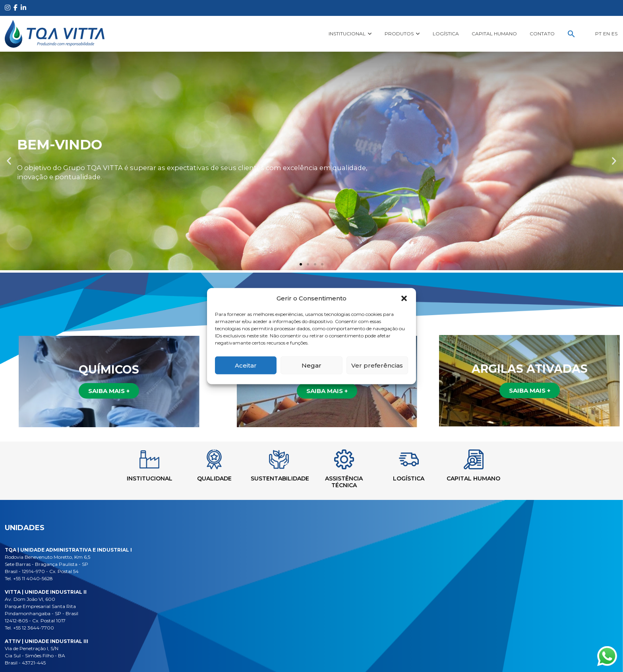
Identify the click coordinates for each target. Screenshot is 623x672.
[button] (404, 298)
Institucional (347, 34)
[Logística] (420, 459)
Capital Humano (494, 34)
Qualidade (203, 478)
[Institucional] (132, 459)
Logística (446, 34)
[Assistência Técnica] (348, 459)
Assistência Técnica (347, 482)
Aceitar (246, 365)
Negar (311, 365)
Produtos (399, 34)
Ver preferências (377, 365)
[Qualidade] (203, 459)
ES (614, 34)
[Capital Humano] (491, 459)
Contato (542, 34)
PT (598, 34)
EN (607, 34)
